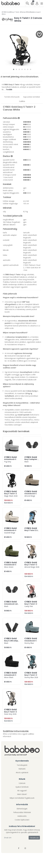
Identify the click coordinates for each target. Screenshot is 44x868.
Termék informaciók (12, 97)
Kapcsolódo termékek (32, 97)
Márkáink (22, 769)
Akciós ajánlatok (22, 772)
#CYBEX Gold (6, 12)
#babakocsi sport (35, 12)
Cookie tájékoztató (22, 820)
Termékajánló (22, 765)
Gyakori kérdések (22, 787)
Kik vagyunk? (22, 791)
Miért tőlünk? (22, 794)
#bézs (4, 14)
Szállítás (22, 101)
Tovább (9, 89)
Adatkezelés (22, 816)
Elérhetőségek (22, 809)
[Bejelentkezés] (37, 3)
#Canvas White (25, 12)
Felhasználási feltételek (22, 812)
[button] (14, 69)
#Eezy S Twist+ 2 (15, 12)
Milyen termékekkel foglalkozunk (22, 798)
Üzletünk (22, 783)
